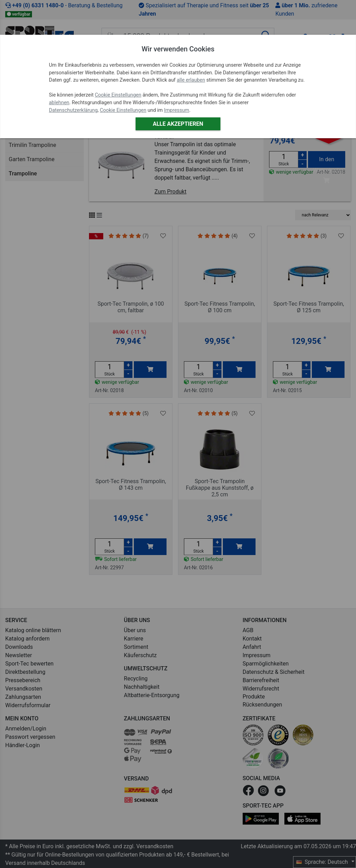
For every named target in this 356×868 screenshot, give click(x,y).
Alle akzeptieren (178, 124)
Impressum (177, 110)
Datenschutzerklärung (73, 110)
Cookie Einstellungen (118, 95)
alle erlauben (191, 80)
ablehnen (59, 103)
